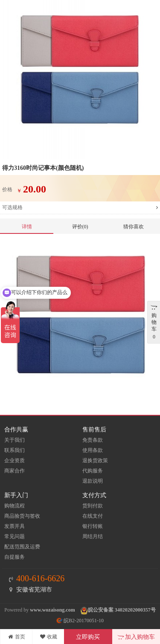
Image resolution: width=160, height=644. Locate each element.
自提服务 (15, 557)
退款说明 (93, 481)
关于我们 (15, 440)
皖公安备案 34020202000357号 (122, 610)
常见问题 (15, 536)
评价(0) (80, 227)
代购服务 (93, 471)
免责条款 (93, 440)
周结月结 (93, 536)
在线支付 (93, 516)
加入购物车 (136, 637)
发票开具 (15, 526)
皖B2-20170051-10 (80, 621)
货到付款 (93, 506)
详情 (27, 227)
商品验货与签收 (22, 516)
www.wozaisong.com (52, 610)
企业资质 (15, 460)
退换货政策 (95, 460)
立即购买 (88, 637)
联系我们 (15, 450)
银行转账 (93, 526)
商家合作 (15, 471)
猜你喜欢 (134, 227)
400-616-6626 (40, 578)
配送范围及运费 (22, 547)
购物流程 (15, 506)
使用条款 (93, 450)
